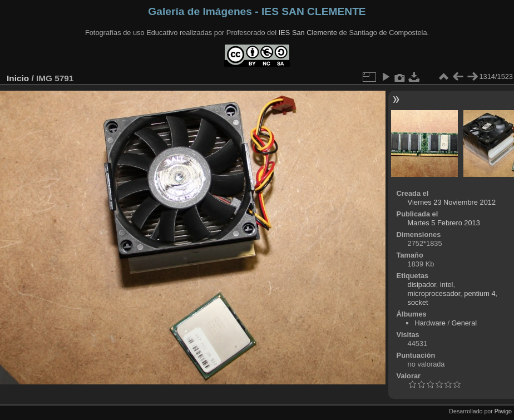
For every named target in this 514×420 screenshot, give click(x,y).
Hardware (430, 323)
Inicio (18, 78)
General (464, 323)
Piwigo (503, 411)
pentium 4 (480, 293)
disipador (422, 285)
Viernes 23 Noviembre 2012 (452, 202)
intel (446, 285)
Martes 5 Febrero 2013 (444, 223)
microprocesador (434, 293)
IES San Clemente (308, 33)
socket (418, 302)
